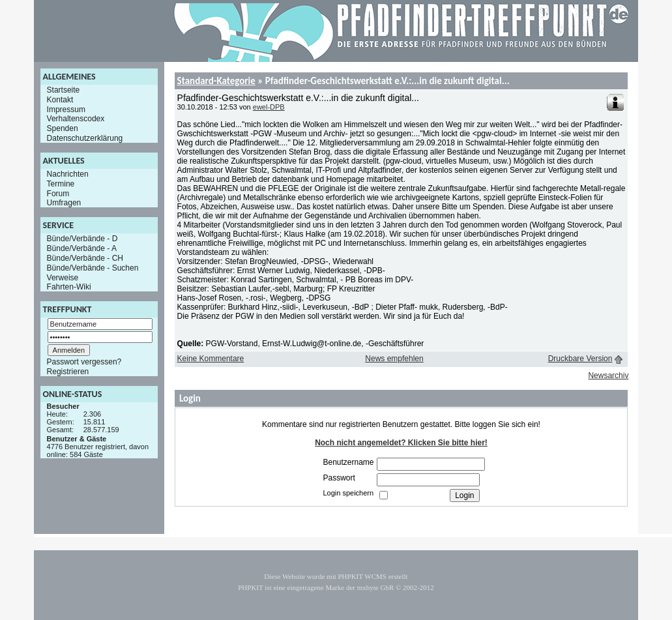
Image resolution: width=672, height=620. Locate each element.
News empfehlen (394, 359)
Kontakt (60, 100)
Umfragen (64, 203)
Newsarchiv (608, 376)
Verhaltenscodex (76, 119)
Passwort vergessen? (84, 362)
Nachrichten (68, 174)
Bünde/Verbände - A (82, 248)
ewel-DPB (269, 107)
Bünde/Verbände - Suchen (93, 268)
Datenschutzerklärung (85, 138)
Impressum (66, 109)
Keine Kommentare (211, 359)
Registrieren (68, 372)
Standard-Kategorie (216, 81)
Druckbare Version (580, 359)
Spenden (63, 128)
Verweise (63, 277)
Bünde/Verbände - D (82, 239)
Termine (61, 184)
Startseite (64, 90)
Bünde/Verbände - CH (85, 258)
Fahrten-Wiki (69, 287)
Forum (58, 193)
